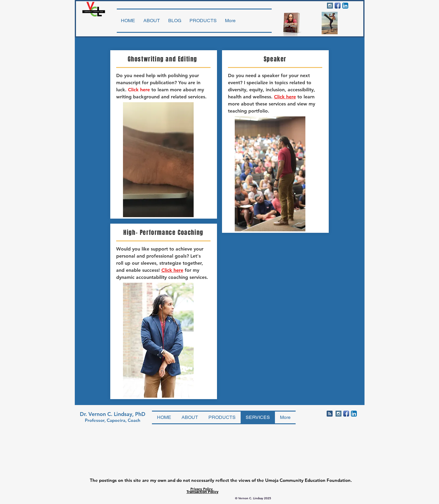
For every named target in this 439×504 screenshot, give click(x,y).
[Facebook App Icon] (338, 6)
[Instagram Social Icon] (330, 6)
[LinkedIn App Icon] (345, 6)
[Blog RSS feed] (330, 414)
